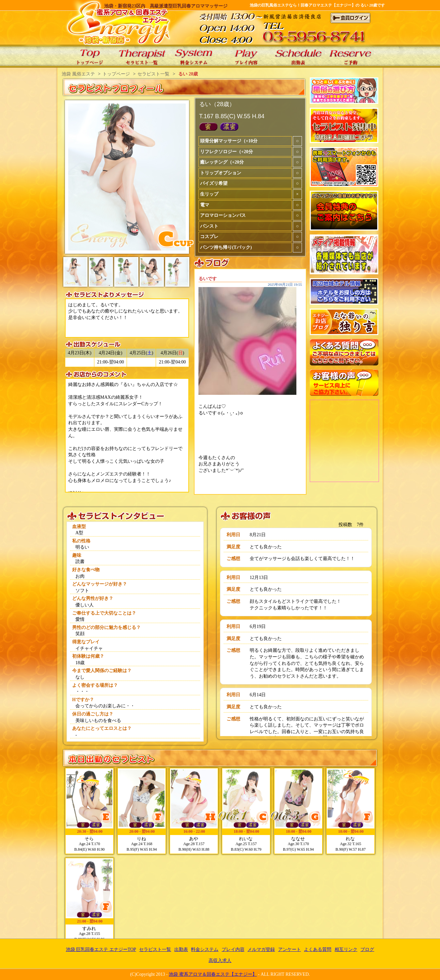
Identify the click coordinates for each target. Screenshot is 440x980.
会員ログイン (351, 18)
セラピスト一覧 (155, 949)
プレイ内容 (233, 949)
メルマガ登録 (261, 949)
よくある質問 (318, 949)
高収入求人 (220, 961)
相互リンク (346, 949)
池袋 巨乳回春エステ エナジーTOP (89, 56)
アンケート (290, 949)
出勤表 (181, 949)
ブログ (367, 949)
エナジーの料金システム (194, 56)
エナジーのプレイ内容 (246, 56)
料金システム (205, 949)
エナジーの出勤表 (298, 56)
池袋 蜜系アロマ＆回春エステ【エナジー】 (213, 974)
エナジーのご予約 (351, 56)
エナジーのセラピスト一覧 (142, 56)
